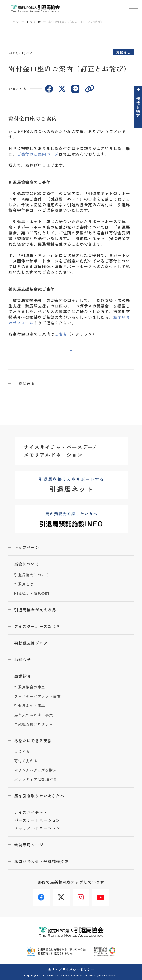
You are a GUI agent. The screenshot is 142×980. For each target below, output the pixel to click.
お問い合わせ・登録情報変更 (41, 861)
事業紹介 (22, 676)
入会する (22, 752)
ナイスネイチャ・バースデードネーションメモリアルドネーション (37, 820)
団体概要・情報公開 (32, 594)
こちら (61, 334)
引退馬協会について (32, 575)
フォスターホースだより (37, 626)
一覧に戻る (25, 384)
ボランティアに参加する (36, 780)
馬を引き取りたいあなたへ (39, 796)
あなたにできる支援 (33, 741)
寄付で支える (26, 761)
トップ (14, 22)
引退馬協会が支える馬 (35, 610)
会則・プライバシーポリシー (71, 969)
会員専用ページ (29, 845)
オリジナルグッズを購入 (36, 770)
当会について (27, 564)
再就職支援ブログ (31, 643)
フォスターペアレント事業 (37, 697)
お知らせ (34, 22)
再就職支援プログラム (34, 724)
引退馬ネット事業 (30, 706)
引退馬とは (24, 584)
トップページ (27, 547)
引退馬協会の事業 (30, 687)
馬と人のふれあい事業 (34, 715)
